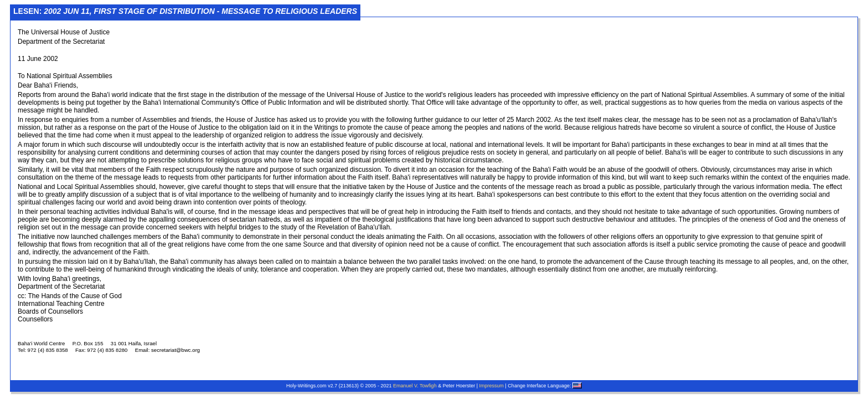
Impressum (492, 386)
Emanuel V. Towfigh (415, 386)
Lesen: (185, 11)
